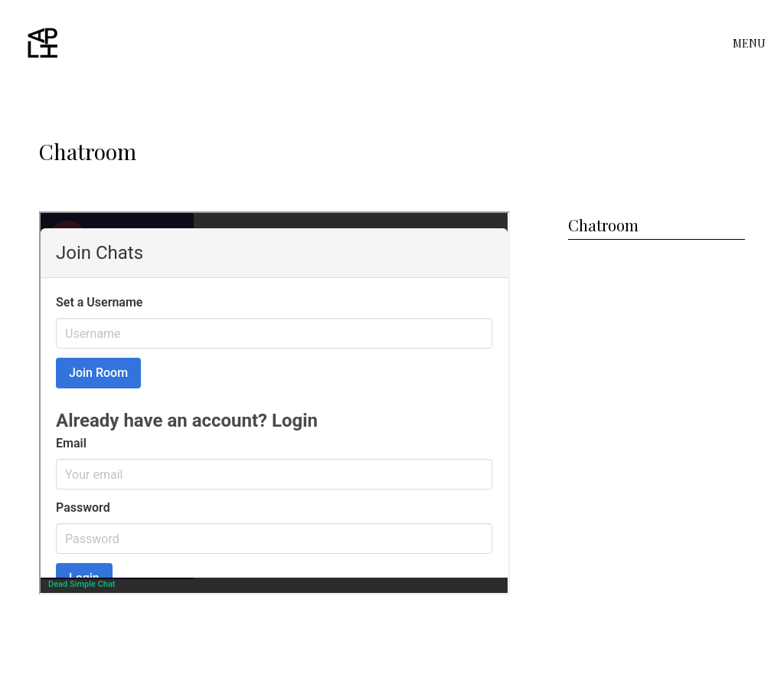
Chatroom (603, 225)
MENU (749, 44)
